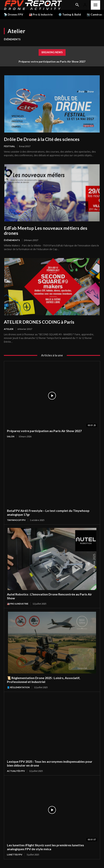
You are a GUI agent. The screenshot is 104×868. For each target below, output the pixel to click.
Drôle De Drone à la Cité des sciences (42, 139)
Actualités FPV (16, 771)
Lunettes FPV (15, 855)
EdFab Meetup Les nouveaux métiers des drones (46, 231)
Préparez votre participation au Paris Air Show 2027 (52, 61)
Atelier (9, 329)
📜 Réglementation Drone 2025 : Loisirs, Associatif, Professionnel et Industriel (44, 680)
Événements (12, 39)
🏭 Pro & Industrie (18, 604)
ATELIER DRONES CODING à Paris (39, 322)
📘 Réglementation (18, 687)
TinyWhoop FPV (16, 520)
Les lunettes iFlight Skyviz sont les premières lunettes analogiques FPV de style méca (45, 847)
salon (11, 436)
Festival (9, 146)
